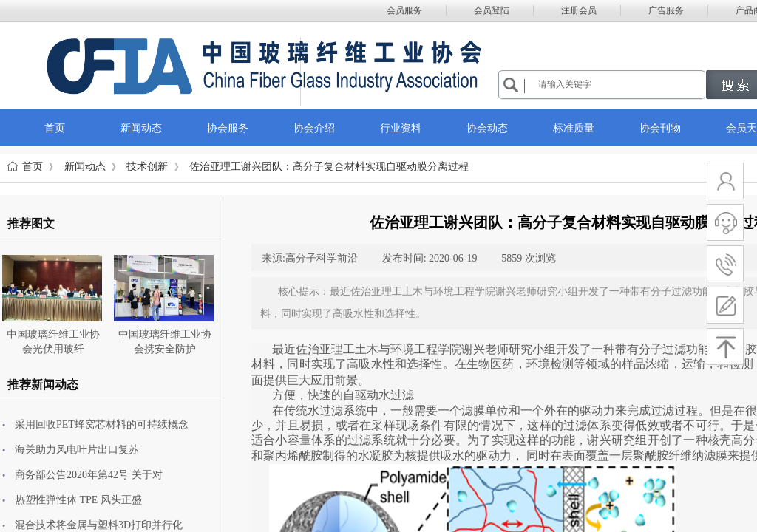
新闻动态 (85, 167)
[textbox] (619, 84)
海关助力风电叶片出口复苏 (77, 450)
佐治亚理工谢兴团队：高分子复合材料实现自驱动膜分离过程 (329, 167)
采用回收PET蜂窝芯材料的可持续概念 (102, 424)
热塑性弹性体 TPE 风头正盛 (78, 500)
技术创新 (147, 167)
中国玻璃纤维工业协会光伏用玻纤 (53, 342)
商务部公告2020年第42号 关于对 (89, 475)
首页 (33, 167)
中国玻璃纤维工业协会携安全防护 (165, 342)
